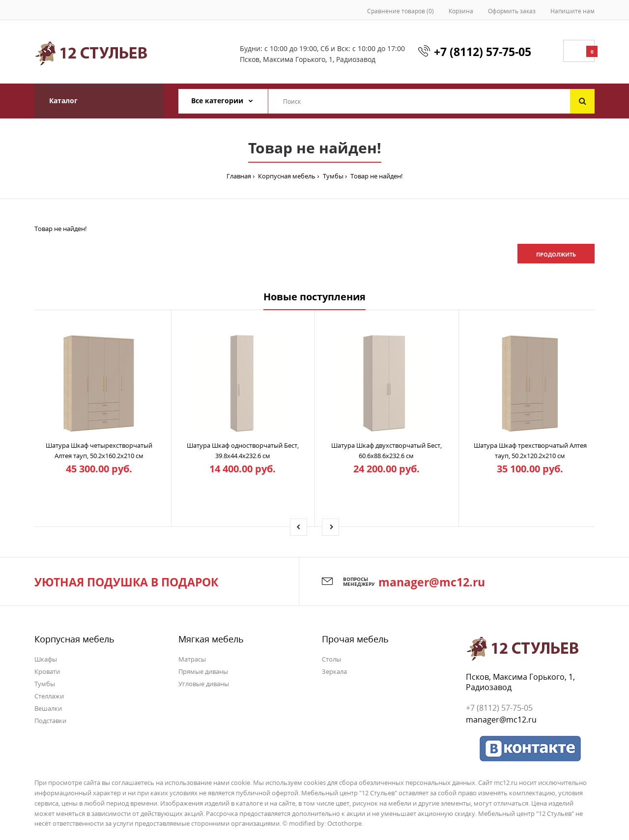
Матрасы (192, 659)
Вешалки (48, 708)
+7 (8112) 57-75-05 (483, 52)
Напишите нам (572, 11)
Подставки (50, 721)
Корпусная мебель (286, 176)
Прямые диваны (203, 671)
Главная (239, 176)
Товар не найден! (376, 176)
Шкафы (46, 659)
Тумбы (332, 176)
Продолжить (556, 254)
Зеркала (334, 671)
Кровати (47, 671)
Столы (331, 659)
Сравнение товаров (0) (400, 11)
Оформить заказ (512, 11)
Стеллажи (49, 696)
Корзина (461, 11)
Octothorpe (344, 823)
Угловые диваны (204, 684)
